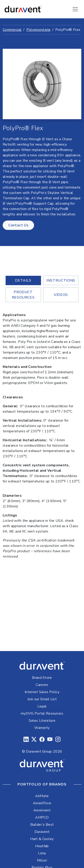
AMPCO (42, 817)
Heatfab (42, 846)
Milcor (42, 860)
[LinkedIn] (26, 740)
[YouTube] (50, 740)
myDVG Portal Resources (42, 713)
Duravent (42, 832)
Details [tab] (23, 280)
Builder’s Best (42, 825)
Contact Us (18, 225)
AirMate (42, 796)
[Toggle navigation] (75, 9)
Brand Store (42, 678)
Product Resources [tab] (23, 295)
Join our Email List (42, 699)
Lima (42, 853)
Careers (42, 685)
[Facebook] (42, 740)
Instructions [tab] (61, 280)
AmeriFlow (42, 803)
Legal (42, 706)
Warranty (42, 728)
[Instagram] (58, 740)
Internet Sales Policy (42, 692)
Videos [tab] (61, 295)
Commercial (12, 30)
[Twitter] (34, 740)
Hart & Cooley (42, 839)
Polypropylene (39, 30)
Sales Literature (42, 721)
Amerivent (42, 810)
